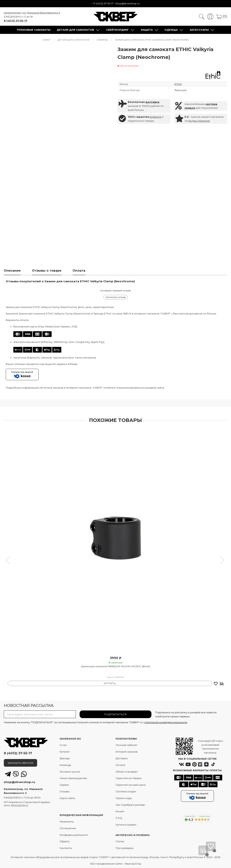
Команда (65, 765)
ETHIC (178, 85)
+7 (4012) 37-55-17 (103, 3)
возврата (155, 118)
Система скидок (126, 791)
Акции (120, 811)
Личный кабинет (127, 745)
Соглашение (68, 828)
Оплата (120, 765)
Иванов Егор (133, 863)
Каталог (65, 751)
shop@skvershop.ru (128, 3)
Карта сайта (67, 798)
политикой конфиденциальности (166, 722)
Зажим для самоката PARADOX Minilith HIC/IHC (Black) (115, 668)
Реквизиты (67, 821)
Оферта (65, 841)
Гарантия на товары (129, 778)
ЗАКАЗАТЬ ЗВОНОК (20, 762)
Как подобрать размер (130, 804)
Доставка (122, 758)
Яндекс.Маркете (199, 122)
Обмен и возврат (127, 771)
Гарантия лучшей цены (131, 785)
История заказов (127, 751)
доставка (152, 103)
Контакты (66, 848)
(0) (222, 17)
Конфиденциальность (74, 834)
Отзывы (65, 791)
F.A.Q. (119, 818)
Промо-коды (124, 798)
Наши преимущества (73, 778)
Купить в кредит (126, 824)
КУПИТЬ (110, 683)
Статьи (120, 841)
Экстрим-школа (70, 771)
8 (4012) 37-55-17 (16, 21)
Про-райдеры (125, 848)
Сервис (64, 785)
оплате (48, 389)
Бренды (65, 758)
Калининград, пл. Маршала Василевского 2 (32, 13)
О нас (63, 745)
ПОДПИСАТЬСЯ (115, 714)
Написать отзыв (115, 298)
